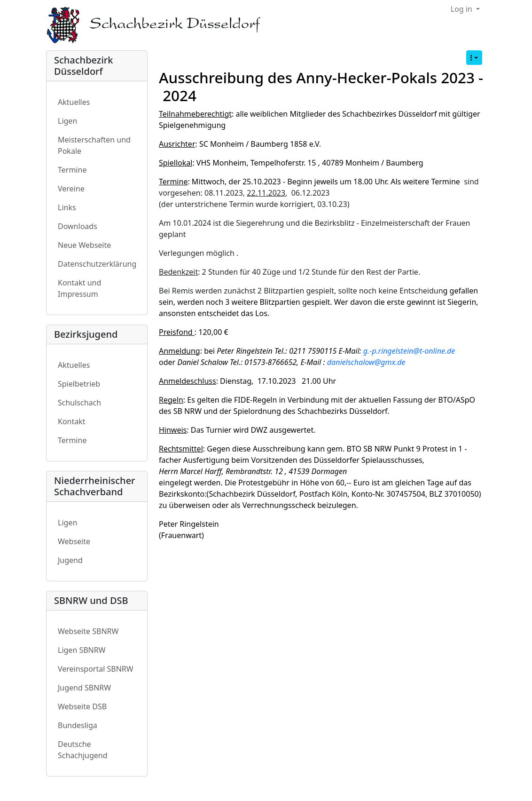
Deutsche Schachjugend (83, 750)
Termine (72, 170)
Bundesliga (78, 725)
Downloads (78, 226)
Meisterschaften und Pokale (94, 145)
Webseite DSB (82, 706)
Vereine (71, 189)
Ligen (67, 121)
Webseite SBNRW (88, 631)
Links (67, 207)
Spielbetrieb (79, 384)
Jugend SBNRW (84, 688)
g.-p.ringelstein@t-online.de (409, 351)
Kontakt (72, 421)
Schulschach (79, 403)
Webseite (74, 541)
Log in (462, 9)
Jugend (70, 560)
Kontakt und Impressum (79, 288)
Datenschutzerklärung (97, 264)
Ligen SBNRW (82, 650)
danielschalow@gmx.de (366, 362)
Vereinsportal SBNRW (96, 669)
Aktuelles (74, 102)
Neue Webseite (84, 245)
